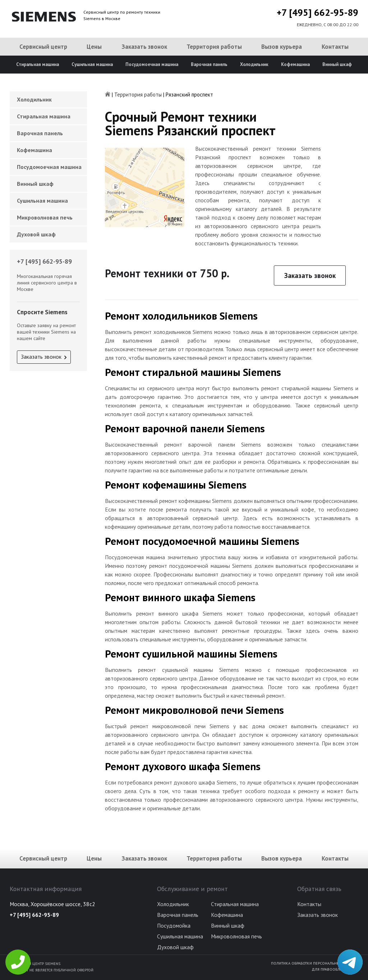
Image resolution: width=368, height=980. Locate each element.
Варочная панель (209, 64)
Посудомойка (174, 925)
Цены (94, 47)
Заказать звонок (144, 47)
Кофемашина (295, 64)
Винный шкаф (337, 64)
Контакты (335, 47)
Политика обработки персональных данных (315, 963)
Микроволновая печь (45, 217)
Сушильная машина (92, 64)
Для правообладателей (335, 969)
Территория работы (214, 47)
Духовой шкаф (36, 234)
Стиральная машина (38, 64)
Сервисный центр (43, 47)
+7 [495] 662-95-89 (318, 12)
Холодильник (254, 64)
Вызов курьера (282, 47)
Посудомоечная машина (152, 64)
